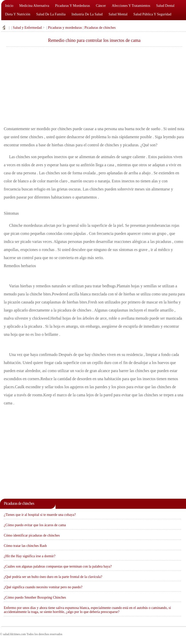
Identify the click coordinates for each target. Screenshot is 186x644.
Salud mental (118, 14)
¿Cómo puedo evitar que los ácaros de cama (35, 525)
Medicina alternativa (34, 6)
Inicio (9, 6)
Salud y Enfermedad (27, 28)
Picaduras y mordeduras (72, 6)
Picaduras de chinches (100, 28)
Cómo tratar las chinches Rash (25, 546)
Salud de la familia (51, 14)
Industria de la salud (87, 14)
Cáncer (101, 6)
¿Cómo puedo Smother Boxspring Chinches (35, 597)
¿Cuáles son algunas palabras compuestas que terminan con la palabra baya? (58, 566)
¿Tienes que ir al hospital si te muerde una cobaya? (40, 515)
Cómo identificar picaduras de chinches (32, 535)
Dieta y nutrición (18, 14)
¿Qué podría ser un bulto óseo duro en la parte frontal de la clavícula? (53, 577)
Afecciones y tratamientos (131, 6)
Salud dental (165, 6)
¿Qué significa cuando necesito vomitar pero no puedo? (43, 587)
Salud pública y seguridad (152, 14)
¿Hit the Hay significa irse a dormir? (30, 556)
